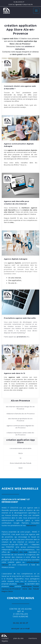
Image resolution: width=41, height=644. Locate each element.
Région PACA (7, 591)
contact (5, 638)
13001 (20, 468)
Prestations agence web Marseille (20, 318)
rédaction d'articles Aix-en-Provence (20, 414)
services (21, 584)
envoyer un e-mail (21, 628)
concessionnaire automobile (20, 448)
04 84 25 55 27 (19, 2)
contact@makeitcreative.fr (21, 5)
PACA (21, 453)
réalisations (31, 525)
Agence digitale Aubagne (16, 259)
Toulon (36, 586)
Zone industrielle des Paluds (21, 463)
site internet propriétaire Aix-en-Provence (21, 420)
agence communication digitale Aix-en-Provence (20, 427)
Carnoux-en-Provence (11, 589)
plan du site (18, 638)
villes (12, 586)
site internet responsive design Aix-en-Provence (21, 408)
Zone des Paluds (31, 589)
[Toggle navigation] (36, 11)
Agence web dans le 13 (15, 373)
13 (20, 458)
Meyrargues (27, 586)
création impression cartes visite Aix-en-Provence (20, 434)
